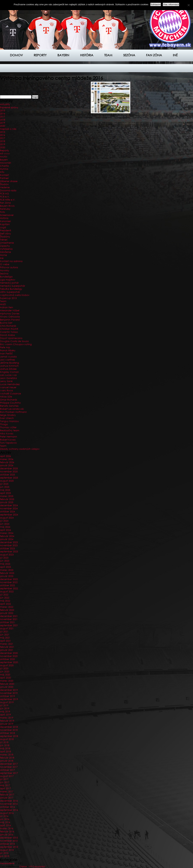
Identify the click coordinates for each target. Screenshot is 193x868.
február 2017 (7, 795)
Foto (3, 212)
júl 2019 (4, 705)
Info (2, 172)
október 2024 (7, 512)
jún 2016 (5, 819)
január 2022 (7, 613)
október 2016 (7, 807)
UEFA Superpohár (10, 292)
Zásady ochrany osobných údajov (20, 449)
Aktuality (5, 104)
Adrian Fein (7, 307)
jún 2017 (5, 782)
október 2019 (7, 696)
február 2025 (7, 499)
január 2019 (7, 724)
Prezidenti (6, 230)
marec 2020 (7, 681)
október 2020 (7, 659)
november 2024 (9, 508)
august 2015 (7, 850)
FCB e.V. (5, 197)
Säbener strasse (9, 181)
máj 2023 (5, 564)
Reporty (40, 55)
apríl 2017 (5, 788)
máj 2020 (5, 675)
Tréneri (4, 240)
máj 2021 (5, 638)
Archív (4, 157)
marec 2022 (7, 607)
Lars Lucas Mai (8, 375)
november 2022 (9, 582)
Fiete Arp (5, 347)
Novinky (5, 270)
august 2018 (7, 739)
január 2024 (7, 539)
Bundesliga (6, 277)
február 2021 (7, 647)
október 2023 (7, 548)
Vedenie (5, 187)
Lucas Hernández (10, 384)
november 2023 (9, 545)
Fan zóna (154, 55)
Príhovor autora (9, 267)
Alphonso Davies (10, 314)
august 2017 (7, 776)
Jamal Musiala (8, 357)
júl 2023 (4, 558)
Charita (4, 166)
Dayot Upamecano (11, 338)
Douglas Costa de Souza (14, 341)
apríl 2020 (5, 678)
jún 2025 (5, 487)
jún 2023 (5, 561)
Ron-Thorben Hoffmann (13, 412)
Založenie (5, 252)
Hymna (4, 169)
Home (3, 255)
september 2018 (9, 736)
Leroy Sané (6, 381)
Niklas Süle (6, 397)
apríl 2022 (5, 604)
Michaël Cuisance (10, 394)
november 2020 (9, 656)
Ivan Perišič (6, 354)
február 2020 (7, 684)
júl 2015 (4, 853)
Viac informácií (171, 4)
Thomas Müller (8, 427)
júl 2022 (4, 595)
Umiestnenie (7, 243)
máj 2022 (5, 601)
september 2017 (9, 773)
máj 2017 (5, 785)
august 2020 (7, 665)
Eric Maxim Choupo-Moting (16, 344)
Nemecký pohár (9, 283)
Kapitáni (5, 224)
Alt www (5, 154)
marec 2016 (7, 828)
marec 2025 (7, 496)
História (87, 55)
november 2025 (9, 472)
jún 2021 (5, 635)
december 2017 (9, 764)
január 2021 (7, 650)
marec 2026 (7, 459)
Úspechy (5, 246)
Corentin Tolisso (9, 332)
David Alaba (7, 335)
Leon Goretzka (8, 378)
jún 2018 (5, 745)
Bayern (63, 55)
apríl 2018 (5, 752)
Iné (175, 55)
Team (108, 55)
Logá (3, 227)
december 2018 (9, 727)
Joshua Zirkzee (8, 369)
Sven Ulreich (7, 418)
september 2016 (9, 810)
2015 (3, 110)
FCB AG (4, 194)
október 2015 (7, 844)
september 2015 (9, 847)
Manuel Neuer (8, 387)
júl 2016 (4, 816)
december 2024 (9, 505)
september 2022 (9, 588)
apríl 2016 (5, 825)
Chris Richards (8, 326)
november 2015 (9, 841)
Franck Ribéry (8, 350)
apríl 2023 (5, 567)
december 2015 (9, 838)
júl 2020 (4, 668)
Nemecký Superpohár (13, 286)
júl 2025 (4, 484)
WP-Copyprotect (37, 867)
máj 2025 (5, 490)
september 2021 (9, 625)
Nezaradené (7, 863)
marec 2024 (7, 533)
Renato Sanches (9, 406)
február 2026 (7, 462)
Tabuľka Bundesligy (11, 289)
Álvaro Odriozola (10, 317)
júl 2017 (4, 779)
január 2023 (7, 576)
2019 (3, 123)
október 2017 (7, 770)
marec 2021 (7, 644)
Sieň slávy (5, 234)
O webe (5, 264)
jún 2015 (5, 856)
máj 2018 (5, 748)
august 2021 (7, 628)
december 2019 (9, 690)
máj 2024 (5, 527)
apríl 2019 (5, 715)
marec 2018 (7, 755)
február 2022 (7, 610)
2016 (3, 114)
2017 (3, 117)
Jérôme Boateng (10, 363)
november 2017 (9, 767)
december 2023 (9, 542)
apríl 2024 (5, 530)
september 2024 (9, 515)
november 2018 (9, 730)
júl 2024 (4, 521)
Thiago (4, 424)
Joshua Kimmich (9, 366)
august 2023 (7, 555)
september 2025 (9, 478)
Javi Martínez (8, 360)
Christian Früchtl (9, 329)
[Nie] (188, 5)
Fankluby (5, 209)
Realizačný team (10, 430)
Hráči (3, 304)
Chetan (23, 867)
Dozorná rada (8, 190)
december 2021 (9, 616)
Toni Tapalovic (8, 443)
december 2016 (9, 801)
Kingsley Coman (9, 372)
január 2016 (7, 835)
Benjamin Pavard (10, 320)
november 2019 (9, 693)
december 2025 (9, 468)
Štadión (4, 184)
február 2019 (7, 721)
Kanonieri (5, 221)
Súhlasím (156, 4)
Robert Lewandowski (12, 409)
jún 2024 (5, 524)
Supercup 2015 (8, 298)
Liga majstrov (8, 280)
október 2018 (7, 733)
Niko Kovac (7, 434)
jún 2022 (5, 598)
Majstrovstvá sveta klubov (15, 295)
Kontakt (4, 175)
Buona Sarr (6, 323)
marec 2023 (7, 570)
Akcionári (6, 163)
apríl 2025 (5, 493)
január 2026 (7, 465)
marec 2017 (7, 792)
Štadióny (5, 237)
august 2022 (7, 592)
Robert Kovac (8, 440)
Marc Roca (6, 390)
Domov (16, 55)
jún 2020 (5, 672)
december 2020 (9, 653)
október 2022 (7, 585)
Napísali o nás (8, 129)
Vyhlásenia (6, 249)
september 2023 (9, 552)
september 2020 (9, 662)
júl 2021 (4, 632)
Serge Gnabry (8, 415)
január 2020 (7, 687)
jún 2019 (5, 708)
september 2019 (9, 699)
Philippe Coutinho (10, 403)
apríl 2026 (5, 456)
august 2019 (7, 702)
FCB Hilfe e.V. (8, 200)
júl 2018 (4, 742)
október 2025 (7, 475)
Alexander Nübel (10, 310)
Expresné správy (9, 107)
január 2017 (7, 798)
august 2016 (7, 813)
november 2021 (9, 619)
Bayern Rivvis (7, 206)
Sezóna (129, 55)
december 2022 (9, 579)
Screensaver (7, 215)
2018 (3, 120)
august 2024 (7, 518)
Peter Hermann (9, 437)
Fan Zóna (5, 203)
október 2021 (7, 622)
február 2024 (7, 536)
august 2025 (7, 481)
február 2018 (7, 758)
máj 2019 (5, 712)
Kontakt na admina (11, 261)
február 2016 (7, 832)
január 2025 (7, 502)
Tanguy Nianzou (9, 421)
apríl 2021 (5, 641)
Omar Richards (9, 400)
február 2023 (7, 573)
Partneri (4, 178)
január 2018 (7, 761)
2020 (3, 126)
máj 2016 (5, 822)
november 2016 (9, 804)
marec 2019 (7, 718)
